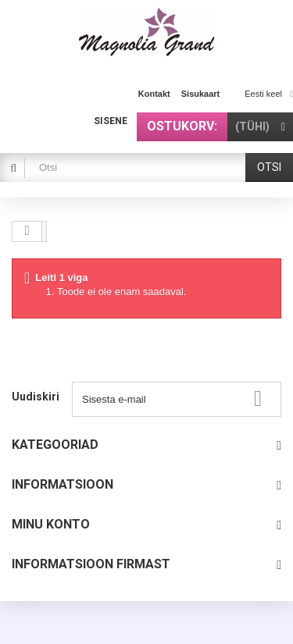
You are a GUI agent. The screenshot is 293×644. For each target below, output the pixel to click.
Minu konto (51, 524)
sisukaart (201, 94)
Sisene (111, 121)
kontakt (154, 94)
